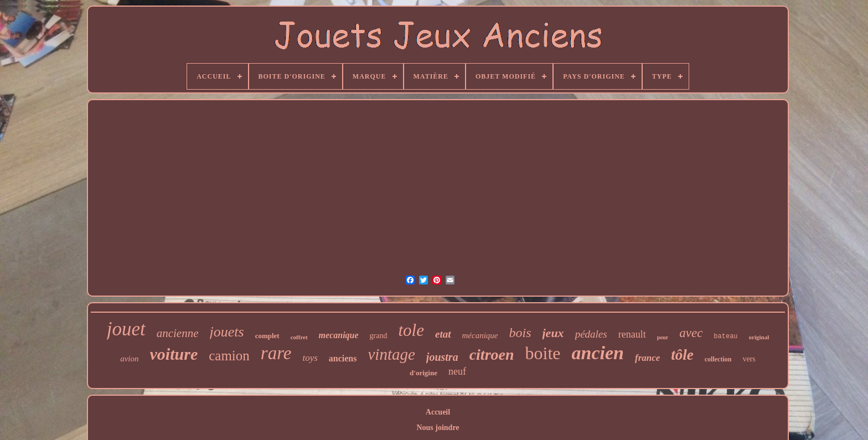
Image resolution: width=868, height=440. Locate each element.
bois (520, 333)
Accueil (438, 412)
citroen (492, 354)
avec (691, 333)
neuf (457, 371)
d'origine (423, 373)
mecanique (339, 335)
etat (443, 334)
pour (663, 337)
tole (412, 330)
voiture (174, 354)
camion (229, 356)
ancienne (178, 333)
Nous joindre (438, 428)
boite (543, 353)
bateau (725, 337)
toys (310, 358)
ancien (598, 353)
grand (379, 336)
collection (718, 359)
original (759, 337)
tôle (682, 355)
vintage (391, 354)
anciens (343, 358)
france (647, 358)
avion (129, 359)
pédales (591, 334)
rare (276, 353)
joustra (442, 357)
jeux (553, 333)
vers (749, 359)
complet (267, 336)
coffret (299, 337)
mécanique (480, 335)
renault (632, 334)
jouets (227, 332)
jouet (126, 329)
